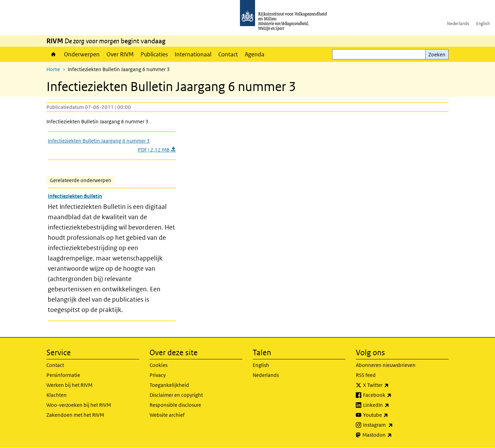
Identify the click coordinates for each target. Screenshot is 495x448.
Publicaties (154, 54)
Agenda (255, 54)
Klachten (57, 395)
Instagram (393, 425)
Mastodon (392, 435)
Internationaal (193, 54)
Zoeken (437, 54)
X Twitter (391, 385)
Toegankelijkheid (169, 385)
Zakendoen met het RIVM (75, 415)
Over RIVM (120, 54)
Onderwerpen (82, 54)
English (483, 24)
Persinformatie (63, 375)
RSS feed (366, 375)
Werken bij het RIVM (69, 385)
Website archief (167, 415)
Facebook (392, 395)
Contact (228, 54)
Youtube (391, 415)
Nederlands (458, 24)
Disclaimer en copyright (176, 395)
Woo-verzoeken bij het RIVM (79, 405)
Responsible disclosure (175, 405)
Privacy (158, 375)
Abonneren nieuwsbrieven (386, 365)
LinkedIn (391, 405)
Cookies (158, 365)
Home (53, 54)
